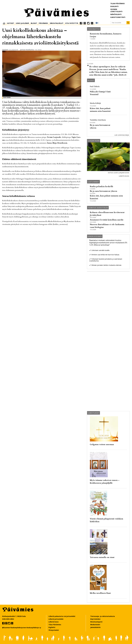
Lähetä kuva (124, 176)
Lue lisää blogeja (122, 135)
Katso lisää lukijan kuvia (119, 173)
